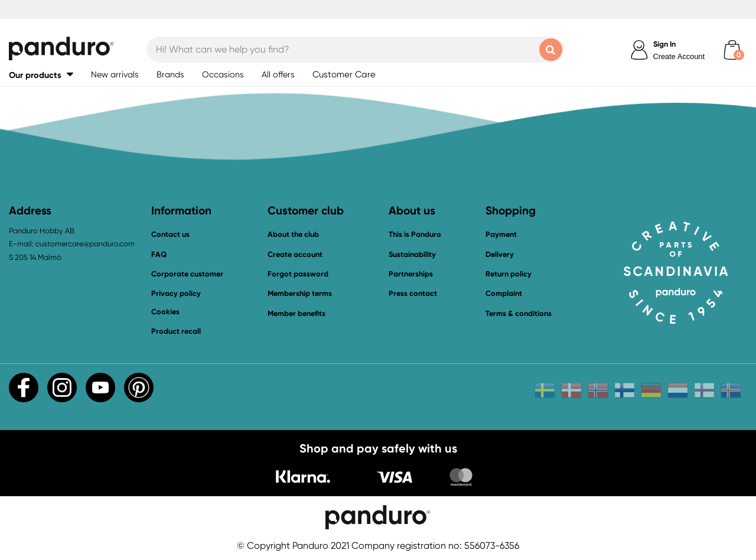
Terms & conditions (519, 313)
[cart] (732, 50)
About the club (293, 234)
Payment (501, 234)
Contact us (170, 234)
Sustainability (412, 254)
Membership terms (300, 293)
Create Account (679, 56)
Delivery (500, 254)
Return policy (509, 274)
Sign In (664, 44)
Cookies (165, 312)
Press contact (413, 293)
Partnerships (411, 274)
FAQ (159, 254)
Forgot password (298, 274)
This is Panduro (415, 234)
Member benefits (296, 313)
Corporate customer (187, 274)
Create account (295, 254)
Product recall (176, 331)
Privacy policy (176, 293)
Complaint (504, 293)
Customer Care (344, 74)
